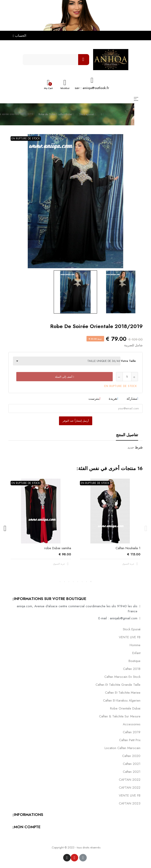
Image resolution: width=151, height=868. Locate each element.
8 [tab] (60, 582)
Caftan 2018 (132, 669)
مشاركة (132, 399)
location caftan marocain (122, 748)
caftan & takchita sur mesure (120, 716)
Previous (146, 529)
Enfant (136, 653)
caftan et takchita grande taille (118, 685)
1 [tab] (91, 582)
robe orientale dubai (125, 708)
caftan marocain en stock (122, 677)
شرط (139, 447)
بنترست (94, 399)
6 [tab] (69, 582)
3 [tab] (82, 582)
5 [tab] (73, 582)
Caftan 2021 (132, 772)
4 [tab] (78, 582)
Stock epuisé (132, 629)
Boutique (134, 661)
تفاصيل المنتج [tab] (127, 435)
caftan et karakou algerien (122, 700)
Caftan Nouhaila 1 (128, 548)
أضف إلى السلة (64, 377)
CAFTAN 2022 (130, 780)
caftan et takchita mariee (123, 693)
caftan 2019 (132, 732)
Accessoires (132, 724)
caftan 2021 (132, 764)
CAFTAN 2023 (130, 803)
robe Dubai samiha (58, 548)
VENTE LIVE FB (130, 637)
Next (5, 529)
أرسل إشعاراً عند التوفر (76, 421)
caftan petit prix (130, 740)
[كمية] (127, 377)
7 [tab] (64, 582)
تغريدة (113, 399)
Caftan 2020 (131, 756)
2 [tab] (87, 582)
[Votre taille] (67, 361)
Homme (135, 645)
